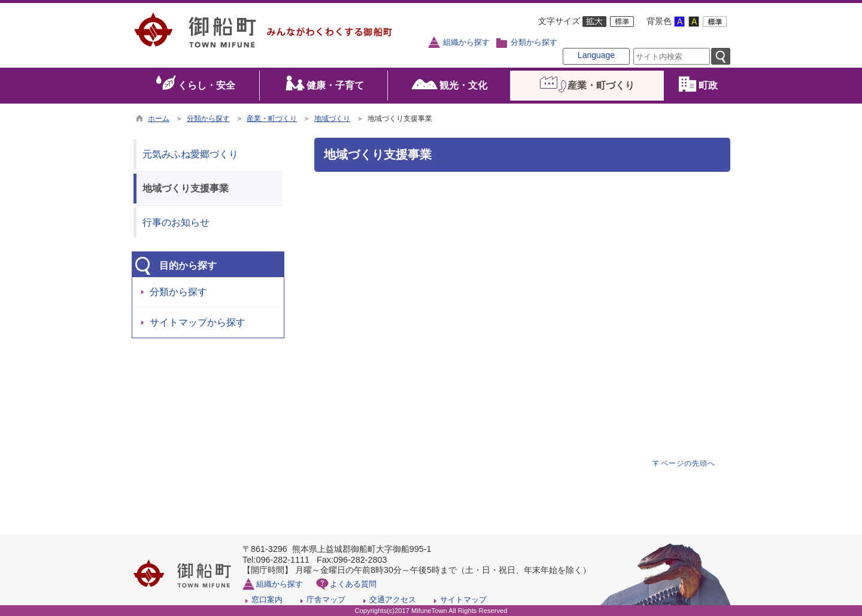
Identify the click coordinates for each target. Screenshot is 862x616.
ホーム (159, 119)
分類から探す (534, 43)
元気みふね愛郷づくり (190, 154)
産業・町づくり (272, 119)
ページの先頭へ (688, 463)
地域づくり (332, 119)
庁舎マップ (326, 600)
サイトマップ (463, 600)
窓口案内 (267, 600)
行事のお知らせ (176, 222)
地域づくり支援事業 (186, 188)
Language (596, 55)
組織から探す (466, 43)
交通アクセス (393, 600)
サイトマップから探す (198, 322)
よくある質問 (353, 584)
